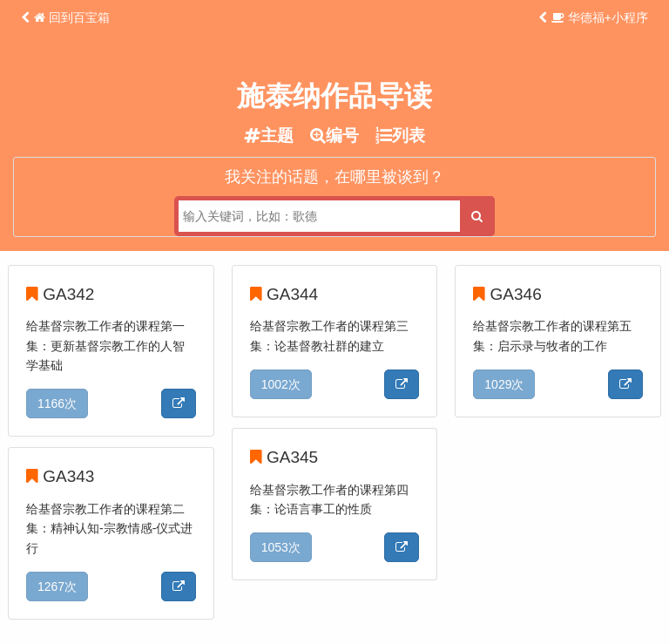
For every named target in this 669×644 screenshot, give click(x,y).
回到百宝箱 (72, 17)
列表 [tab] (400, 136)
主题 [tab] (269, 136)
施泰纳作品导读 (334, 96)
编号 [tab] (334, 136)
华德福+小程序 (600, 17)
